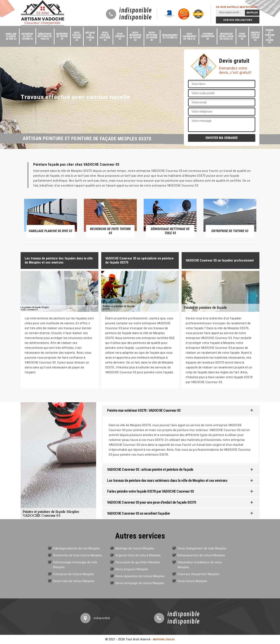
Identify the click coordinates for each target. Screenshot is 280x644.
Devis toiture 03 (242, 36)
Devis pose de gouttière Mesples (138, 562)
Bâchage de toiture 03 (90, 36)
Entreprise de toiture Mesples (74, 574)
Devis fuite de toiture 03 (77, 36)
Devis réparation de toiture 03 (135, 36)
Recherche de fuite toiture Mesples (78, 555)
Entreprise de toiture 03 (62, 36)
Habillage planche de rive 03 (11, 36)
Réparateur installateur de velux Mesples (200, 565)
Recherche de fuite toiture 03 (27, 36)
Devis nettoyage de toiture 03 (152, 36)
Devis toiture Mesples (192, 581)
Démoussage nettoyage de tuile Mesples (75, 565)
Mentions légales (164, 640)
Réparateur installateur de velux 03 (226, 36)
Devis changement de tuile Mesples (202, 548)
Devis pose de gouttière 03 (105, 36)
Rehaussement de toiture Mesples (201, 555)
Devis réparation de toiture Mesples (140, 576)
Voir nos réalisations (238, 20)
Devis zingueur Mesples (132, 569)
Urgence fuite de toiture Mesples (138, 555)
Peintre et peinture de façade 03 (270, 36)
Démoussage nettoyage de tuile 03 (45, 36)
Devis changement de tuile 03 (189, 36)
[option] (51, 218)
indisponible (135, 11)
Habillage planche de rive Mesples (77, 548)
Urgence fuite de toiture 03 (255, 36)
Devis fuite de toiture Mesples (74, 581)
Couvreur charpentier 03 (208, 36)
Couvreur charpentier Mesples (198, 574)
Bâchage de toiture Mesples (135, 548)
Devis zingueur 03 (120, 36)
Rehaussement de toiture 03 (170, 36)
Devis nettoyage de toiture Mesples (140, 583)
